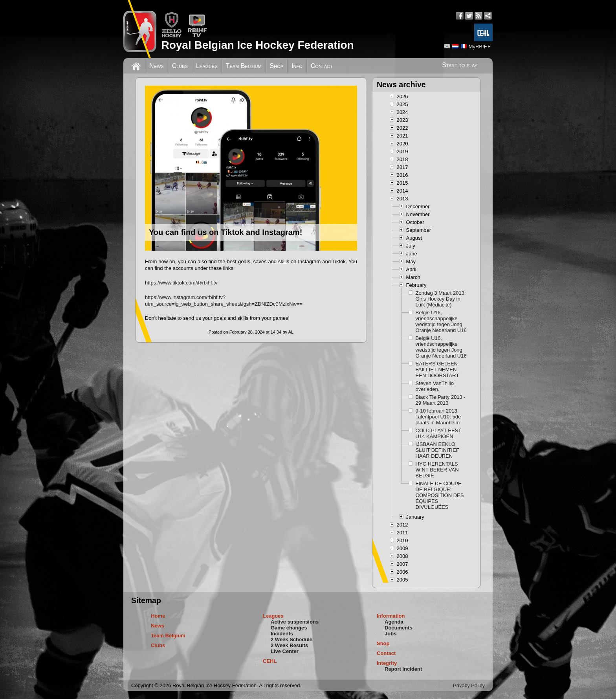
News (157, 66)
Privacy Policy (469, 685)
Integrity (387, 663)
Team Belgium (244, 66)
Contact (322, 66)
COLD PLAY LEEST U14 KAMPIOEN (438, 433)
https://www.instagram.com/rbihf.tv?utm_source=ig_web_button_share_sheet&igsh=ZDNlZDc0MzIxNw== (224, 301)
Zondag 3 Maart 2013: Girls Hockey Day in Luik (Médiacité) (441, 299)
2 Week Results (289, 645)
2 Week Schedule (291, 639)
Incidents (282, 634)
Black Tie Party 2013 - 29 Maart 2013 (441, 400)
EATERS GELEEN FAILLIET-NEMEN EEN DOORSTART (437, 370)
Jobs (390, 634)
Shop (277, 66)
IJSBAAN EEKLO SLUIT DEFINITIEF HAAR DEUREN (437, 450)
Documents (399, 628)
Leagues (207, 66)
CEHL (270, 661)
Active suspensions (295, 622)
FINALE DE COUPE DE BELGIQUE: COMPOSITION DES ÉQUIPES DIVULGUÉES (440, 495)
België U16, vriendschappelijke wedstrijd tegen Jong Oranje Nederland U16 (441, 321)
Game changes (289, 628)
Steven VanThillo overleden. (435, 386)
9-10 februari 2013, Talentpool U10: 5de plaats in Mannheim (438, 417)
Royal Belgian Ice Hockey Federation (257, 45)
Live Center (285, 651)
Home (158, 616)
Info (297, 66)
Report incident (403, 669)
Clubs (180, 66)
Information (391, 616)
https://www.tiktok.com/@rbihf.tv (181, 283)
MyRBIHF (480, 47)
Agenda (394, 622)
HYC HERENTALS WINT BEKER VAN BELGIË (437, 470)
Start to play (460, 65)
